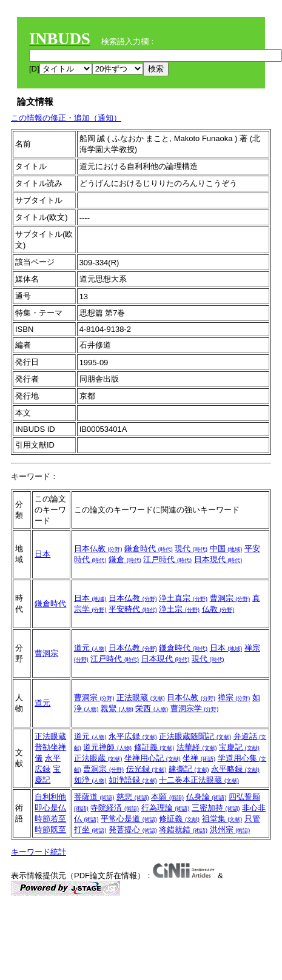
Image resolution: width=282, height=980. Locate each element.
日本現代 (218, 559)
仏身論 (206, 797)
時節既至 (50, 829)
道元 (90, 648)
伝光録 (146, 769)
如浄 (90, 780)
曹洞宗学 (195, 708)
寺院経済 (115, 808)
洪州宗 (230, 829)
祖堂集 (222, 819)
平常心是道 (129, 819)
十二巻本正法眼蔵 (199, 780)
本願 (167, 797)
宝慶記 (239, 747)
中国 (226, 548)
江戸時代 (167, 559)
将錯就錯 (183, 829)
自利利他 (50, 797)
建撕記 (189, 769)
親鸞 (117, 708)
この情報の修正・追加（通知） (66, 118)
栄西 (152, 708)
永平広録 (133, 736)
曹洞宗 (230, 598)
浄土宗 (179, 609)
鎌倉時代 (149, 548)
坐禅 (199, 758)
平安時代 (133, 609)
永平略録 (235, 769)
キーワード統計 (39, 852)
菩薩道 (94, 797)
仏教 (218, 609)
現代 (191, 548)
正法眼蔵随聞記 (195, 736)
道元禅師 (107, 747)
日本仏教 (98, 548)
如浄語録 (133, 780)
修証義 (154, 747)
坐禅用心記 (153, 758)
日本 (42, 554)
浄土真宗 (183, 598)
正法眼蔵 (141, 697)
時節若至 (50, 819)
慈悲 (133, 797)
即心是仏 (50, 808)
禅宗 (234, 697)
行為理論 (166, 808)
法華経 (197, 747)
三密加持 (216, 808)
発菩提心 (133, 829)
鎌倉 (125, 559)
